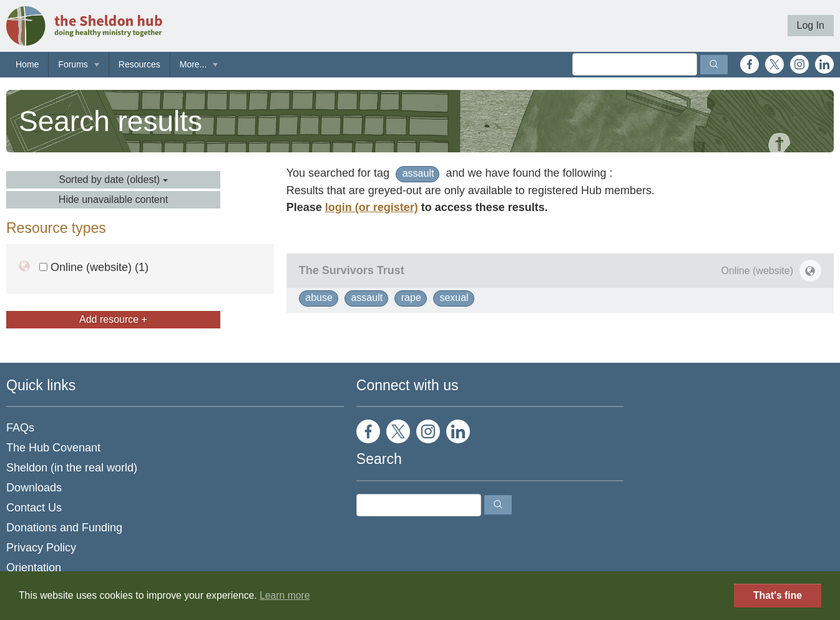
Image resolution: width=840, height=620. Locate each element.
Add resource (113, 319)
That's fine (778, 595)
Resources (139, 64)
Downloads (34, 488)
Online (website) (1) (94, 267)
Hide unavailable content (113, 199)
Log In (811, 25)
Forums (73, 64)
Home (27, 64)
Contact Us (34, 508)
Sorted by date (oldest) (113, 180)
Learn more (285, 595)
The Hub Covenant (53, 448)
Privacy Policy (41, 548)
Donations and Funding (64, 528)
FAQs (20, 428)
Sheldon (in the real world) (72, 468)
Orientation (34, 568)
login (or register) (372, 207)
